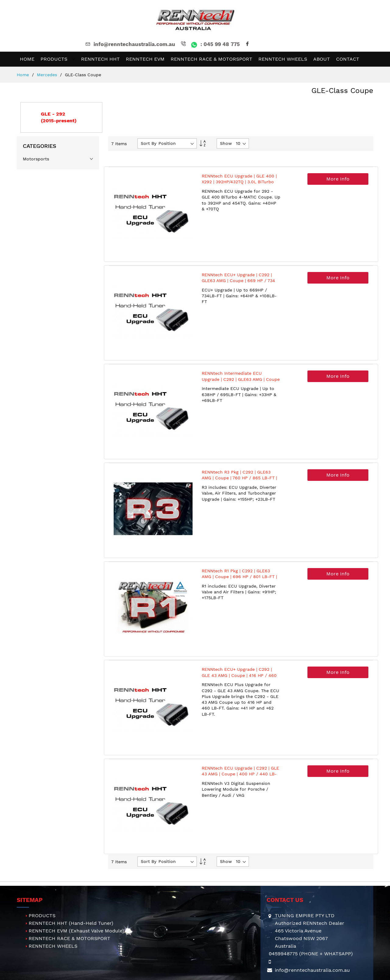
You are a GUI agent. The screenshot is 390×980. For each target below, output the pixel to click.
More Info (338, 179)
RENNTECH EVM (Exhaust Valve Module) (76, 931)
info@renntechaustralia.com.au (130, 44)
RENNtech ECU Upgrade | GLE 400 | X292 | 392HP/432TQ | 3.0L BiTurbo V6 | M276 (239, 182)
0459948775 (283, 954)
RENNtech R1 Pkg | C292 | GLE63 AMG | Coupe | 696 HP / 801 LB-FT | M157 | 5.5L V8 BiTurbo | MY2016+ (239, 577)
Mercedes (48, 75)
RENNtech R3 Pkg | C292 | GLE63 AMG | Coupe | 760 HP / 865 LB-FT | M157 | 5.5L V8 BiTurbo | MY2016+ (239, 478)
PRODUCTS (42, 916)
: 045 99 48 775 (210, 44)
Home (24, 75)
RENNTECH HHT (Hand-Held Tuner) (71, 923)
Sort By (149, 143)
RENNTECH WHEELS (53, 946)
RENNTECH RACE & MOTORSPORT (69, 938)
